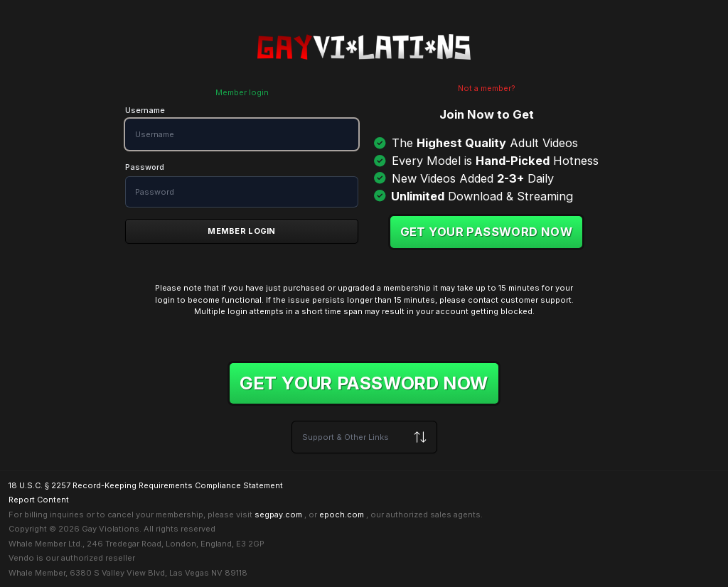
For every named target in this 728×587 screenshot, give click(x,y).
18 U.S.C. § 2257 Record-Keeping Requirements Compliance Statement (146, 485)
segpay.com (278, 515)
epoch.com (342, 515)
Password (145, 167)
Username (145, 110)
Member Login (241, 231)
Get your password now (487, 232)
